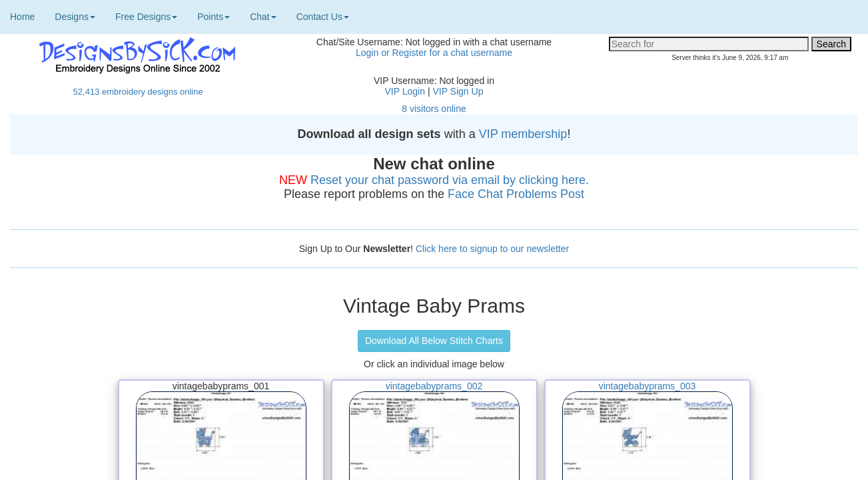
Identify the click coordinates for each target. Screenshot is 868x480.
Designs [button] (75, 17)
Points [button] (214, 17)
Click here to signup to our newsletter (492, 249)
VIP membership (523, 134)
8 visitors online (434, 109)
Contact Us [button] (323, 17)
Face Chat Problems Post (516, 194)
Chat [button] (263, 17)
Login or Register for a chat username (434, 53)
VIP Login (405, 91)
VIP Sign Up (458, 91)
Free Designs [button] (146, 17)
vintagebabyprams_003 (648, 386)
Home (22, 17)
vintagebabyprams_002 (434, 386)
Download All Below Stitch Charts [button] (434, 341)
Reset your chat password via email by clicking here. (450, 180)
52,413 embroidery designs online (138, 92)
